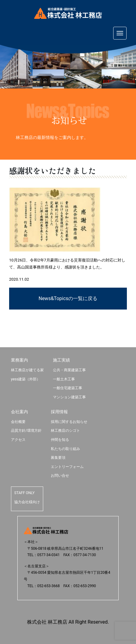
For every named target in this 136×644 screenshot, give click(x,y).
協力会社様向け (27, 502)
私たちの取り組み (65, 449)
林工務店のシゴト (65, 431)
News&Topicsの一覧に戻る (68, 298)
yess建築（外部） (26, 379)
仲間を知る (60, 440)
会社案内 (19, 412)
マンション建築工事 (69, 397)
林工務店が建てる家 (27, 370)
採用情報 (59, 412)
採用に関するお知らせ (69, 422)
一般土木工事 (64, 379)
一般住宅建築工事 (68, 388)
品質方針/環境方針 (26, 431)
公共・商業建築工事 (69, 370)
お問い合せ (60, 476)
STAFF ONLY (24, 493)
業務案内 (19, 360)
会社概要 (18, 422)
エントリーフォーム (67, 467)
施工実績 (61, 360)
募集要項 (58, 458)
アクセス (18, 440)
